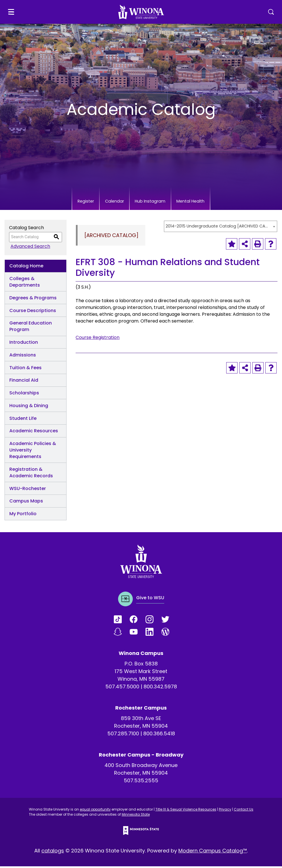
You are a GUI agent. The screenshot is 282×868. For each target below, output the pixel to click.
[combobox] (221, 228)
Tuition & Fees (25, 369)
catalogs (53, 852)
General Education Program (31, 328)
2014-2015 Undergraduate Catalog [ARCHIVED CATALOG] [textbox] (218, 228)
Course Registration (98, 339)
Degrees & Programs (33, 299)
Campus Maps (26, 503)
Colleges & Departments (25, 283)
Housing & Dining (29, 407)
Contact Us (244, 811)
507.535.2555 (141, 782)
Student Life (23, 420)
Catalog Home (26, 268)
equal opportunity (95, 811)
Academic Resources (34, 432)
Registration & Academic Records (31, 474)
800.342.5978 (160, 688)
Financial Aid (24, 382)
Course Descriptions (33, 312)
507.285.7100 (123, 735)
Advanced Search (29, 248)
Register (67, 202)
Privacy (225, 811)
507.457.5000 (122, 688)
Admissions (23, 357)
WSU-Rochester (28, 490)
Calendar (107, 202)
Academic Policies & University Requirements (33, 452)
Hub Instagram (155, 202)
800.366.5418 (159, 735)
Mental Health (208, 202)
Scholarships (24, 395)
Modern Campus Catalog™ (213, 852)
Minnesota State (136, 816)
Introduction (24, 344)
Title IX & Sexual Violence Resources (186, 811)
